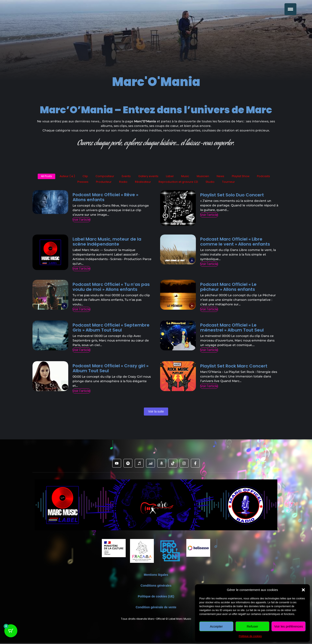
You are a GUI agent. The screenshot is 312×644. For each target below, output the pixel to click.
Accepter (216, 626)
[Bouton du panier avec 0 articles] (11, 633)
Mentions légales (156, 575)
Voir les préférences (288, 626)
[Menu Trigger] (290, 9)
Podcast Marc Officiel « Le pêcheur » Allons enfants (228, 287)
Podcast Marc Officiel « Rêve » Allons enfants (105, 198)
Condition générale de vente (156, 608)
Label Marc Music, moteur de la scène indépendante (107, 242)
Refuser (253, 626)
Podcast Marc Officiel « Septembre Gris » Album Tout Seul (111, 328)
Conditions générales (156, 586)
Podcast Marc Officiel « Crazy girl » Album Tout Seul (110, 369)
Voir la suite (156, 412)
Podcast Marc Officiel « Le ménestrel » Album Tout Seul (232, 328)
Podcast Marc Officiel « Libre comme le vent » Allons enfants (235, 242)
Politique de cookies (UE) (156, 597)
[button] (303, 590)
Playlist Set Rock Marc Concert (234, 367)
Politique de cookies (250, 636)
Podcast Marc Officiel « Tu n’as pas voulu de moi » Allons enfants (111, 287)
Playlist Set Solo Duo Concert (232, 195)
